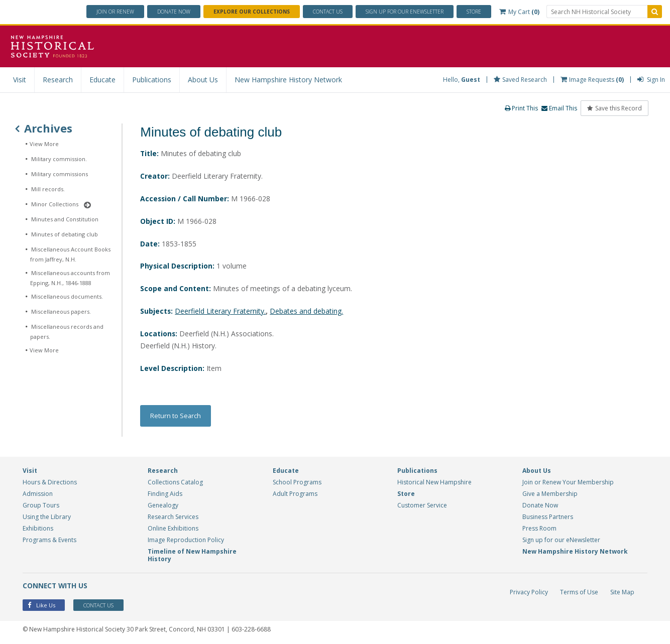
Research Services (173, 517)
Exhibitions (38, 529)
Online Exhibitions (173, 529)
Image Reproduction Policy (186, 540)
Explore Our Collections (252, 12)
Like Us (41, 606)
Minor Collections (55, 204)
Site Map (622, 593)
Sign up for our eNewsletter (561, 540)
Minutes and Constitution (65, 219)
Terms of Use (579, 593)
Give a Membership (550, 494)
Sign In (651, 80)
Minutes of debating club (65, 234)
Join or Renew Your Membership (568, 483)
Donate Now (540, 506)
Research (58, 80)
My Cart (519, 12)
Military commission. (59, 159)
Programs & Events (49, 540)
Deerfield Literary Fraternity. (221, 311)
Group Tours (41, 506)
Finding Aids (165, 494)
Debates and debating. (307, 311)
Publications (152, 80)
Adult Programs (295, 494)
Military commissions (60, 174)
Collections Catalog (175, 483)
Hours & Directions (50, 483)
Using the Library (47, 517)
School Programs (297, 483)
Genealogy (163, 506)
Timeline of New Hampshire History (192, 556)
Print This (521, 108)
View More (44, 144)
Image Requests (592, 80)
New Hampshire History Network (288, 80)
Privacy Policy (529, 593)
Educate (102, 80)
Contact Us (328, 12)
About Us (203, 80)
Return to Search (176, 416)
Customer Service (422, 506)
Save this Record (615, 108)
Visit (20, 80)
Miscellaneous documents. (67, 296)
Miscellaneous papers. (61, 311)
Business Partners (548, 517)
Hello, (462, 80)
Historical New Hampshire (434, 483)
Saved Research (520, 80)
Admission (38, 494)
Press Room (539, 529)
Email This (559, 108)
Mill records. (48, 189)
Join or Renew (115, 12)
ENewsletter (405, 12)
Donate (174, 12)
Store (474, 12)
